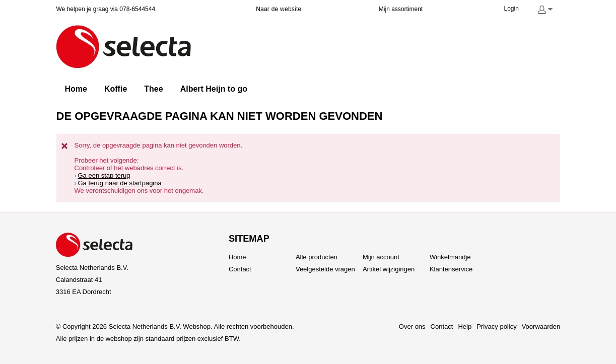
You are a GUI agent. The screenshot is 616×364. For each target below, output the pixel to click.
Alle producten (317, 257)
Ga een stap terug (104, 175)
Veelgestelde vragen (325, 269)
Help (465, 326)
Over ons (412, 326)
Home (237, 257)
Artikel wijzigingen (389, 269)
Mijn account (381, 257)
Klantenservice (451, 269)
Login (511, 9)
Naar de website (279, 9)
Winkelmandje (450, 257)
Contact (240, 269)
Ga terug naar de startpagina (120, 183)
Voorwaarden (541, 326)
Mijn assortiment (401, 9)
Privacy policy (496, 326)
